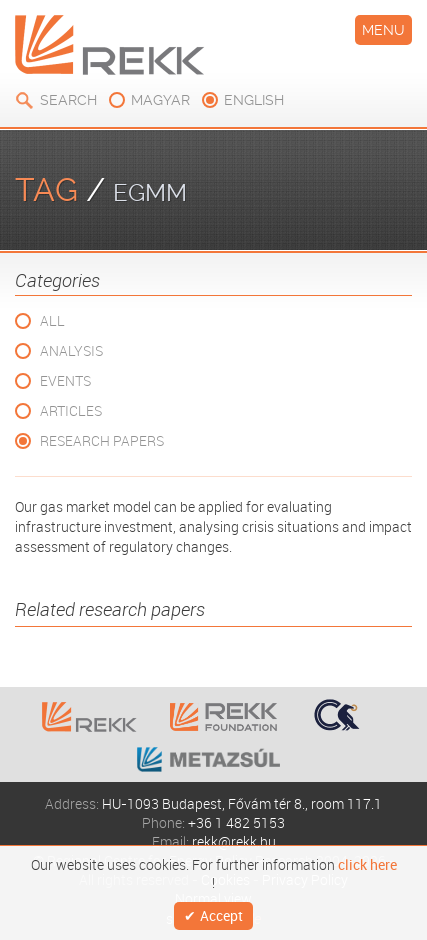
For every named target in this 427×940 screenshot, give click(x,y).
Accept (221, 915)
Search (68, 100)
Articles (71, 410)
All (52, 320)
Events (65, 380)
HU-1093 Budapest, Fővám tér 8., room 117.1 (242, 803)
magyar (160, 100)
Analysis (71, 350)
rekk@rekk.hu (234, 841)
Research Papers (102, 440)
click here (367, 865)
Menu (383, 30)
